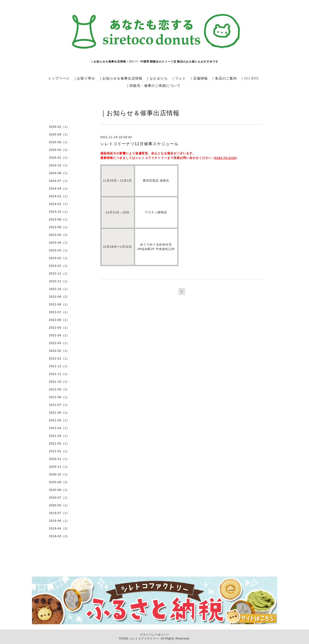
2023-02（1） (59, 258)
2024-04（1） (59, 188)
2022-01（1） (59, 358)
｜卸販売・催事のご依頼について (153, 85)
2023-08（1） (59, 219)
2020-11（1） (59, 467)
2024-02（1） (59, 196)
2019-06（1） (59, 521)
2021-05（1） (59, 420)
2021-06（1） (59, 413)
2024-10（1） (59, 165)
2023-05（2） (59, 235)
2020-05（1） (59, 505)
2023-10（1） (59, 212)
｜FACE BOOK (250, 78)
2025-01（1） (59, 158)
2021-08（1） (59, 397)
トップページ (59, 78)
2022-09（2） (59, 297)
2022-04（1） (59, 335)
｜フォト (179, 78)
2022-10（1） (59, 289)
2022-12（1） (59, 273)
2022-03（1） (59, 343)
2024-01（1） (59, 204)
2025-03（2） (59, 150)
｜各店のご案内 (224, 78)
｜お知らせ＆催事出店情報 (121, 78)
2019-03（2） (59, 536)
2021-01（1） (59, 451)
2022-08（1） (59, 304)
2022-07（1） (59, 312)
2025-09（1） (59, 134)
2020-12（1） (59, 459)
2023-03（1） (59, 250)
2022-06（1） (59, 320)
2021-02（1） (59, 443)
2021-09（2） (59, 389)
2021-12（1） (59, 366)
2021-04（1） (59, 428)
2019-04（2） (59, 528)
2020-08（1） (59, 490)
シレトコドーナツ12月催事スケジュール (139, 144)
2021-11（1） (59, 374)
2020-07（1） (59, 498)
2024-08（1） (59, 173)
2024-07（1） (59, 181)
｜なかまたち (157, 78)
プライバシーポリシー (155, 635)
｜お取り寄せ (84, 78)
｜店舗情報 (199, 78)
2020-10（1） (59, 474)
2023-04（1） (59, 243)
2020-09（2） (59, 482)
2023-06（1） (59, 227)
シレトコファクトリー (144, 639)
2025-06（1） (59, 142)
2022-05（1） (59, 328)
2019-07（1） (59, 513)
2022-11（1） (59, 281)
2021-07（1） (59, 405)
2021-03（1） (59, 436)
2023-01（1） (59, 266)
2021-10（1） (59, 382)
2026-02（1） (59, 127)
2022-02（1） (59, 351)
